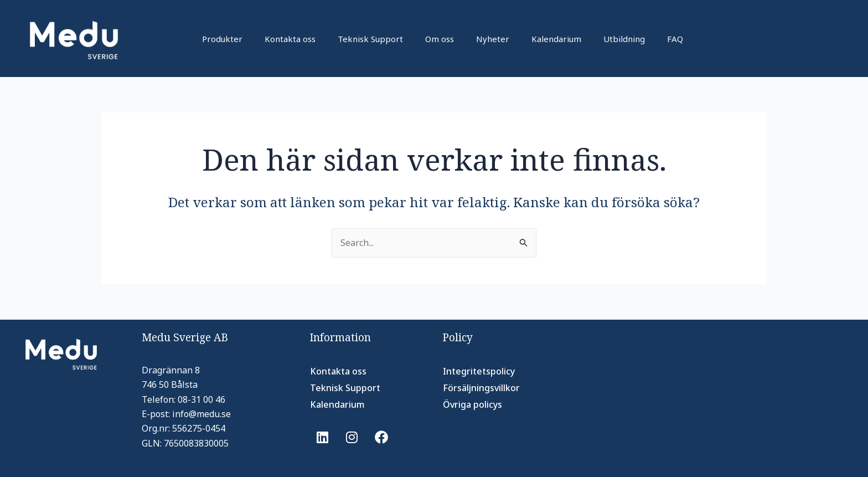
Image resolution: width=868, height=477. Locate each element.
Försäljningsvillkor (481, 388)
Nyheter (493, 39)
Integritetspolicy (479, 371)
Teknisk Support (370, 39)
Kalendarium (556, 39)
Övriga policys (472, 404)
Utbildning (624, 39)
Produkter (222, 39)
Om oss (440, 39)
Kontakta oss (290, 39)
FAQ (675, 39)
